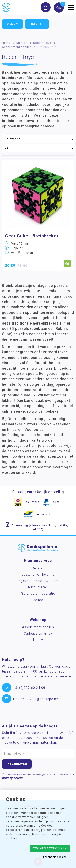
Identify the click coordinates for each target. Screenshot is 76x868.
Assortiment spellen (17, 47)
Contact (38, 600)
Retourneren (38, 587)
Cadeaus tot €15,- (38, 633)
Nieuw (38, 640)
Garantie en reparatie (38, 594)
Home (6, 43)
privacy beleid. (13, 778)
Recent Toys (42, 43)
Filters (37, 24)
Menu (12, 24)
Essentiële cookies (55, 857)
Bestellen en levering (38, 575)
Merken (22, 43)
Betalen (38, 568)
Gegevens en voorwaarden (38, 581)
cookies (12, 838)
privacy (53, 834)
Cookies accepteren (50, 848)
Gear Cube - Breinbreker (32, 236)
